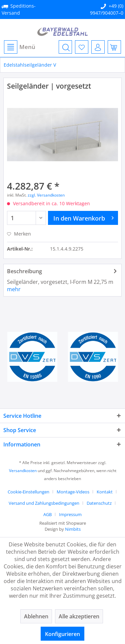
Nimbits (73, 529)
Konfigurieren (62, 634)
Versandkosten (23, 471)
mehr (14, 289)
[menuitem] (19, 47)
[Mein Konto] (98, 47)
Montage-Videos (73, 492)
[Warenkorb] (114, 47)
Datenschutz (99, 503)
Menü (20, 47)
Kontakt (105, 492)
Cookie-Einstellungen (28, 492)
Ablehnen (36, 616)
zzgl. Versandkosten (46, 195)
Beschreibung (24, 271)
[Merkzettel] (82, 47)
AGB (47, 514)
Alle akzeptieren (79, 616)
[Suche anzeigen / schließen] (65, 47)
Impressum (70, 514)
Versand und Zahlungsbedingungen (44, 503)
